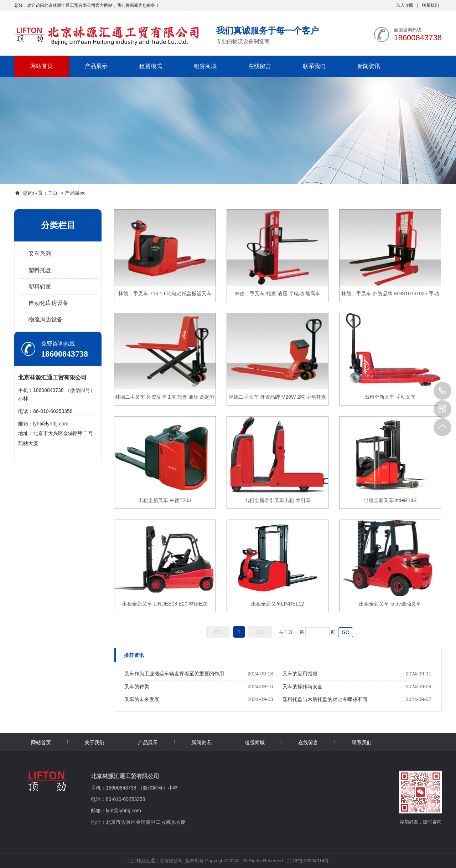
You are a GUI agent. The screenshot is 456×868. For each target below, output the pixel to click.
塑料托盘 (40, 270)
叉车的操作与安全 (302, 686)
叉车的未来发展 (142, 699)
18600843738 (442, 391)
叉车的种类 (137, 686)
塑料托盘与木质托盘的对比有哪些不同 (325, 699)
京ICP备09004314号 (308, 861)
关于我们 (94, 742)
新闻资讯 (369, 66)
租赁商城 (205, 66)
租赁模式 (151, 66)
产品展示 (96, 66)
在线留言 (260, 66)
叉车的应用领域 (300, 674)
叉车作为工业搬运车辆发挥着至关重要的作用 (174, 674)
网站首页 (42, 66)
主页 (53, 193)
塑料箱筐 (40, 287)
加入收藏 (405, 5)
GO (346, 632)
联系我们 (430, 5)
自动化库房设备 (48, 303)
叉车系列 (40, 254)
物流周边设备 (46, 319)
